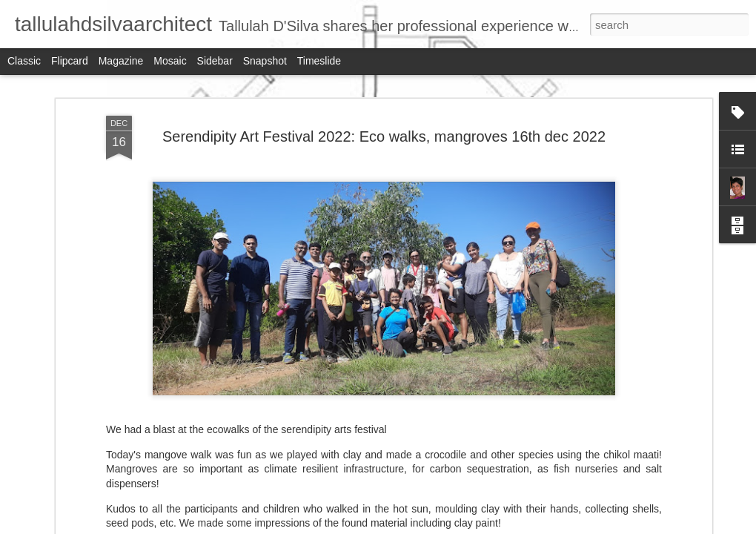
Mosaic (170, 61)
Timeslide (319, 61)
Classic (24, 61)
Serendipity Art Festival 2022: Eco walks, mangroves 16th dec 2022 (384, 136)
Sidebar (215, 61)
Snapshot (265, 61)
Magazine (121, 61)
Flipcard (70, 61)
